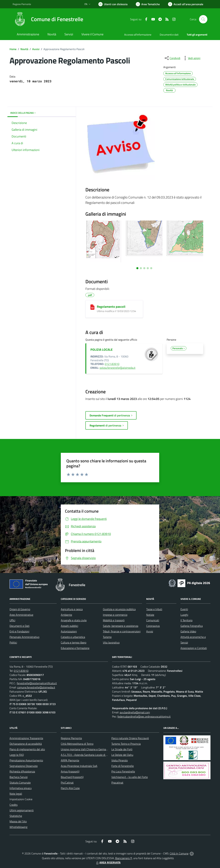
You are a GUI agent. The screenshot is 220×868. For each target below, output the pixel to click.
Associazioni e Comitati (194, 648)
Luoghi (184, 615)
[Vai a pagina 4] (148, 268)
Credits (14, 805)
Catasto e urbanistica (73, 637)
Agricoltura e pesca (72, 609)
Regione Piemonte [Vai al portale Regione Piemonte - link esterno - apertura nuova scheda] (22, 4)
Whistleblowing (18, 827)
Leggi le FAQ (17, 755)
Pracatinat (117, 783)
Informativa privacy (21, 788)
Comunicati (153, 620)
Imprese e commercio (115, 615)
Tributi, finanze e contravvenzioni (122, 631)
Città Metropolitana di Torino (77, 744)
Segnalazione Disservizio (24, 766)
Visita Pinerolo (120, 760)
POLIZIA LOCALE (102, 350)
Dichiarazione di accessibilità (26, 744)
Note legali (16, 794)
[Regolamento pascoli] (92, 307)
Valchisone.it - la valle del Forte (130, 777)
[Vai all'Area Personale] (186, 4)
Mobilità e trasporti (114, 620)
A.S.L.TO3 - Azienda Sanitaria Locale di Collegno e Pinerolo (94, 755)
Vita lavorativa (111, 642)
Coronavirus (153, 626)
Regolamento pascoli (111, 307)
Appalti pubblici (69, 626)
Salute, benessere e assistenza (121, 626)
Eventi (184, 609)
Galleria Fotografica (192, 626)
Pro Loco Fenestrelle (123, 771)
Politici (13, 642)
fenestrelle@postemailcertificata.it (37, 683)
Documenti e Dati (19, 626)
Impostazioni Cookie (21, 799)
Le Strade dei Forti (122, 749)
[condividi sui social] (172, 58)
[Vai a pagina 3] (144, 268)
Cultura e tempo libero (74, 642)
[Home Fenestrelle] (48, 19)
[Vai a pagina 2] (141, 268)
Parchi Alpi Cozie (70, 788)
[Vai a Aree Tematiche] (148, 4)
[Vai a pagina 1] (137, 268)
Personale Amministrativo (24, 637)
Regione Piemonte (71, 738)
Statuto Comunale (20, 783)
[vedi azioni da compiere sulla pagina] (191, 58)
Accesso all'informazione (138, 35)
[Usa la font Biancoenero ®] (113, 4)
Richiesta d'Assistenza (22, 771)
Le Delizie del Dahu (122, 755)
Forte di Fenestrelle (123, 766)
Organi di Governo (20, 609)
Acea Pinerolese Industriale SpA (79, 766)
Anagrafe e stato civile (74, 620)
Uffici (12, 620)
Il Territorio (186, 620)
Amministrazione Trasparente (26, 738)
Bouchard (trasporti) (72, 777)
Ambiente (66, 615)
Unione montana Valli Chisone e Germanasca (87, 749)
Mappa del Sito (18, 821)
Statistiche (16, 816)
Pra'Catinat (67, 783)
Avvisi (36, 49)
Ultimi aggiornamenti (22, 810)
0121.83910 (112, 364)
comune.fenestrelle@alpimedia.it (36, 687)
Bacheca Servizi (19, 777)
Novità (24, 49)
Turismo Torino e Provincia (126, 744)
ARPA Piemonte (70, 760)
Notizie (150, 615)
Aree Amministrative (21, 615)
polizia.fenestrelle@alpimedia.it (118, 368)
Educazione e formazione (75, 648)
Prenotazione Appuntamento (26, 760)
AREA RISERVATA (108, 862)
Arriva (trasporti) (70, 771)
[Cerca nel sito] (203, 19)
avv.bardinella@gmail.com (135, 712)
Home (13, 49)
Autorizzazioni (69, 631)
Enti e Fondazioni (19, 631)
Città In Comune (179, 853)
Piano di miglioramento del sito (27, 749)
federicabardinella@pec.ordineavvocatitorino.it (144, 716)
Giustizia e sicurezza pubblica (119, 609)
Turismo (107, 637)
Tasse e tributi (154, 609)
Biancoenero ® (124, 858)
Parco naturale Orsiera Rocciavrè (130, 738)
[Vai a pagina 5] (151, 268)
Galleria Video (188, 631)
